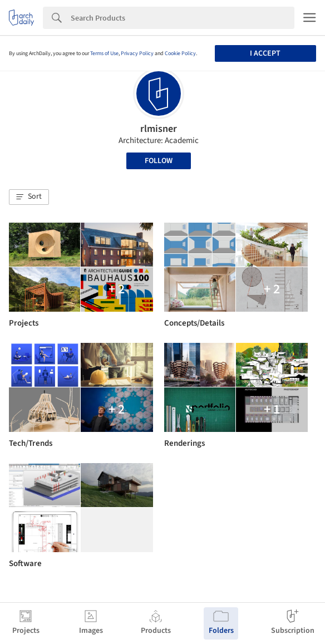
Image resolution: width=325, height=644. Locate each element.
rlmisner (159, 129)
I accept (265, 53)
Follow (159, 161)
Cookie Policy (180, 53)
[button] (29, 197)
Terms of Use (104, 53)
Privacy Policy (137, 53)
